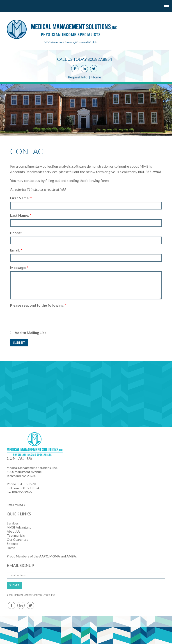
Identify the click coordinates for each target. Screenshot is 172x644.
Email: (16, 250)
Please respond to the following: (38, 305)
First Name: (21, 198)
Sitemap (13, 544)
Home (96, 77)
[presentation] (44, 318)
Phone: (16, 233)
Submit (19, 342)
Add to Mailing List (28, 333)
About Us (14, 531)
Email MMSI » (16, 505)
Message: (19, 267)
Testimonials (16, 535)
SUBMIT (14, 585)
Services (13, 523)
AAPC (44, 556)
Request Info (78, 77)
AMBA (71, 556)
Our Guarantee (18, 539)
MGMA (55, 556)
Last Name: (21, 215)
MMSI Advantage (19, 527)
